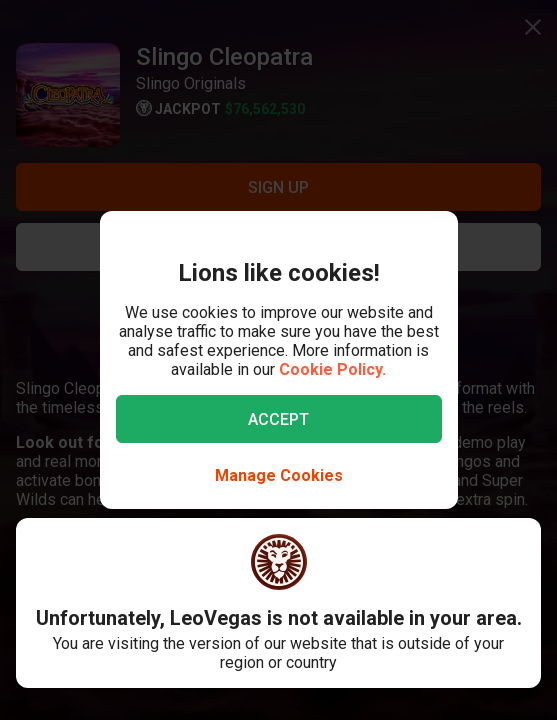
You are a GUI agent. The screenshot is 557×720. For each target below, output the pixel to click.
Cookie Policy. (332, 369)
